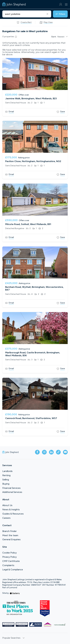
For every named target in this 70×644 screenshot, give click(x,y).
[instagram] (44, 452)
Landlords (7, 471)
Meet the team (10, 535)
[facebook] (37, 452)
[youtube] (65, 452)
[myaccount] (61, 4)
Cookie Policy (9, 553)
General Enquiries (11, 539)
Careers (6, 518)
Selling (6, 480)
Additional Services (12, 492)
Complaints (8, 565)
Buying (6, 484)
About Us (7, 505)
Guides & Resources (13, 514)
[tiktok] (58, 452)
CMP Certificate (11, 561)
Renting (6, 475)
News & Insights (11, 509)
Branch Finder (9, 531)
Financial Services (11, 488)
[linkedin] (51, 452)
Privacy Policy (9, 557)
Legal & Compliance (13, 570)
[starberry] (15, 593)
